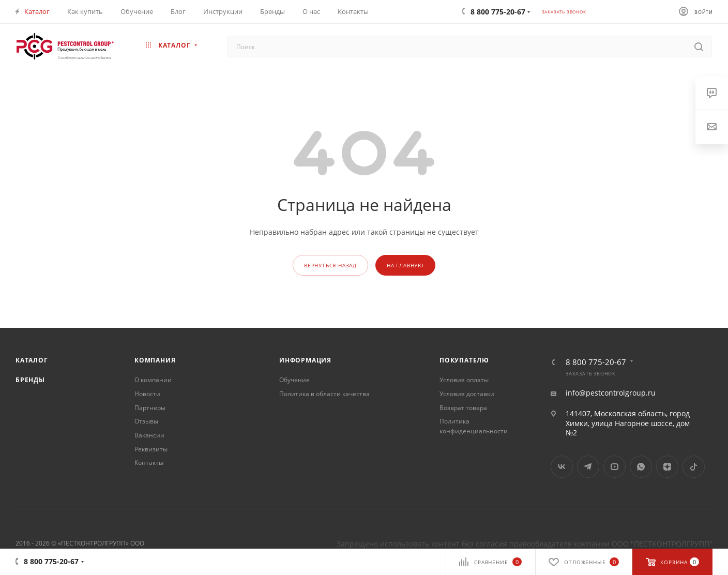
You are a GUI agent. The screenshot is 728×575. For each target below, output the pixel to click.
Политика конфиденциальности (474, 426)
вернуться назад (330, 265)
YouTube (615, 467)
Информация (305, 360)
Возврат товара (463, 408)
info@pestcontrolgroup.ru (611, 393)
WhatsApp (641, 467)
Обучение (294, 380)
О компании (153, 380)
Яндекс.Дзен (667, 467)
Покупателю (464, 360)
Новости (147, 394)
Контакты (149, 463)
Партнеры (150, 408)
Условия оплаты (464, 380)
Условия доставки (467, 394)
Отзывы (146, 421)
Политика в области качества (324, 394)
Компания (155, 360)
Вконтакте (562, 467)
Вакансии (149, 435)
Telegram (588, 467)
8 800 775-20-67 (596, 362)
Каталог (32, 360)
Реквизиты (151, 449)
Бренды (30, 380)
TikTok (694, 467)
